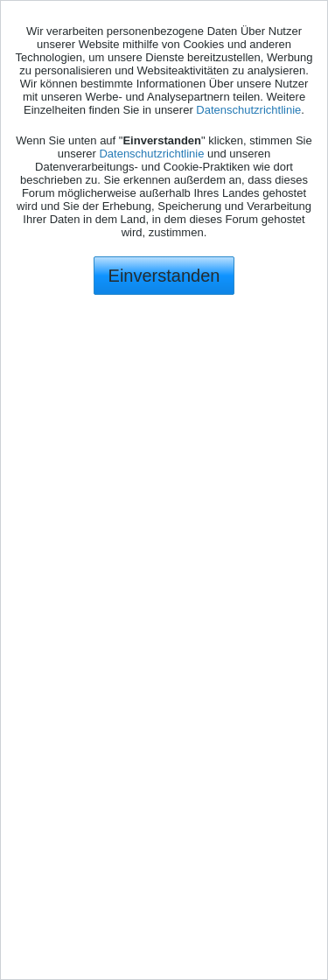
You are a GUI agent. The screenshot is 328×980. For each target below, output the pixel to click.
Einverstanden (164, 276)
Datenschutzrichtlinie (248, 110)
